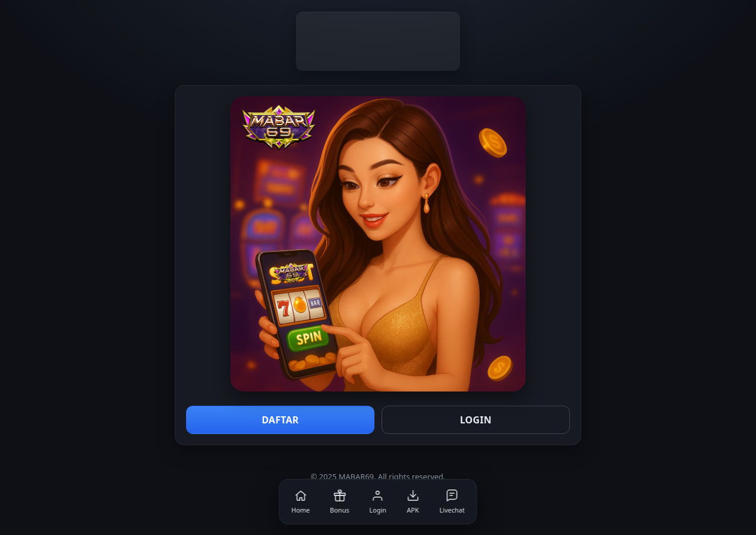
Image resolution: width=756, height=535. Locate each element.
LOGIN (476, 420)
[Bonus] (340, 502)
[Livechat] (452, 502)
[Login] (378, 502)
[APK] (413, 502)
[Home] (300, 502)
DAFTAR (280, 420)
